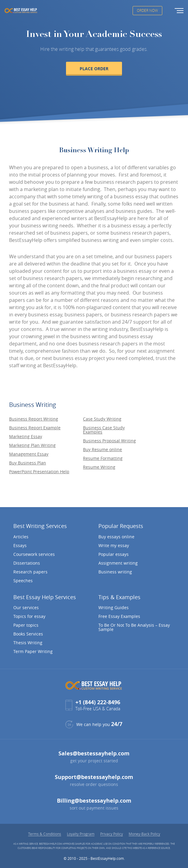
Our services (26, 608)
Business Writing (33, 405)
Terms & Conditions (45, 834)
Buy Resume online (102, 450)
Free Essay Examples (119, 616)
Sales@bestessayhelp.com (94, 753)
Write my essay (114, 546)
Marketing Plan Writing (32, 445)
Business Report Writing (34, 419)
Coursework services (34, 554)
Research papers (30, 572)
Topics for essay (29, 616)
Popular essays (114, 554)
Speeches (23, 581)
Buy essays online (116, 537)
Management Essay (29, 454)
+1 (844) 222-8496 (98, 702)
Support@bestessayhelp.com (94, 777)
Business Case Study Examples (104, 430)
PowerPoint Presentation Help (39, 472)
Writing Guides (114, 608)
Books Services (28, 634)
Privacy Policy (112, 834)
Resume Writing (99, 467)
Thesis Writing (28, 643)
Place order (94, 69)
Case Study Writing (102, 419)
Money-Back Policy (144, 834)
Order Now (147, 10)
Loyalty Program (81, 834)
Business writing (115, 572)
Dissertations (27, 563)
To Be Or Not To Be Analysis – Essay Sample (134, 627)
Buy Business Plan (28, 463)
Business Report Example (35, 428)
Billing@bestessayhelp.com (94, 801)
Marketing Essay (26, 437)
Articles (21, 537)
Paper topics (26, 625)
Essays (20, 546)
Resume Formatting (103, 458)
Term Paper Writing (33, 652)
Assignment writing (118, 563)
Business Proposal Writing (109, 441)
